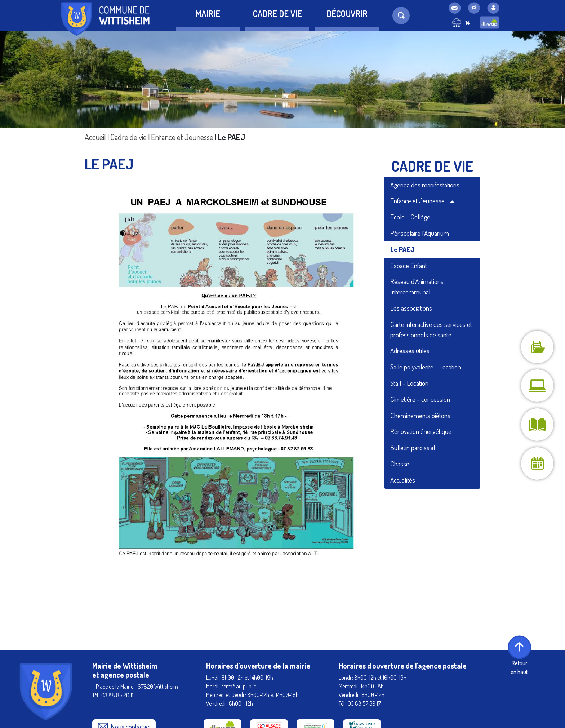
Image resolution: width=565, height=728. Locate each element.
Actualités (403, 480)
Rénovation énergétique (421, 431)
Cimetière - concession (420, 399)
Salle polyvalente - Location (426, 367)
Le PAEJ (402, 249)
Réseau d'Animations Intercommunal (417, 287)
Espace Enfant (409, 265)
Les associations (411, 308)
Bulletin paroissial (413, 447)
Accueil (95, 137)
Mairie (208, 14)
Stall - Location (409, 383)
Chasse (400, 464)
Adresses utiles (410, 350)
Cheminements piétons (420, 415)
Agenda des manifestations (425, 185)
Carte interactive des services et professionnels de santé (431, 329)
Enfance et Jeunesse (182, 137)
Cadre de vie (277, 14)
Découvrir (347, 14)
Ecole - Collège (410, 217)
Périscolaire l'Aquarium (420, 233)
